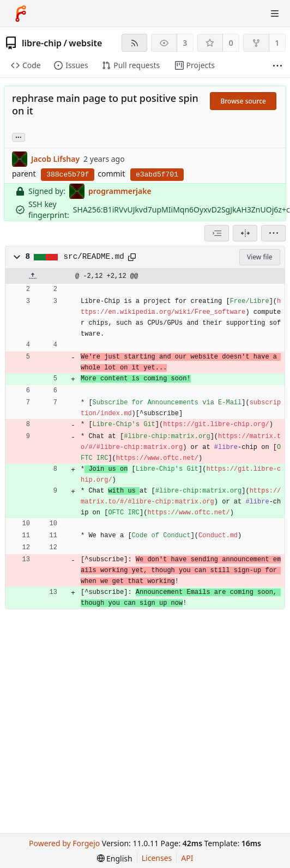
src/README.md (94, 257)
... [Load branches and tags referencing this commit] (19, 136)
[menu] (273, 233)
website (85, 43)
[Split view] (245, 233)
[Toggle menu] (275, 14)
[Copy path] (132, 257)
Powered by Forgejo (64, 843)
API (187, 858)
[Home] (21, 14)
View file (259, 257)
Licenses (157, 858)
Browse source (243, 101)
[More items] (277, 66)
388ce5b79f (68, 175)
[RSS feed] (134, 43)
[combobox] (217, 233)
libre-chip (42, 43)
